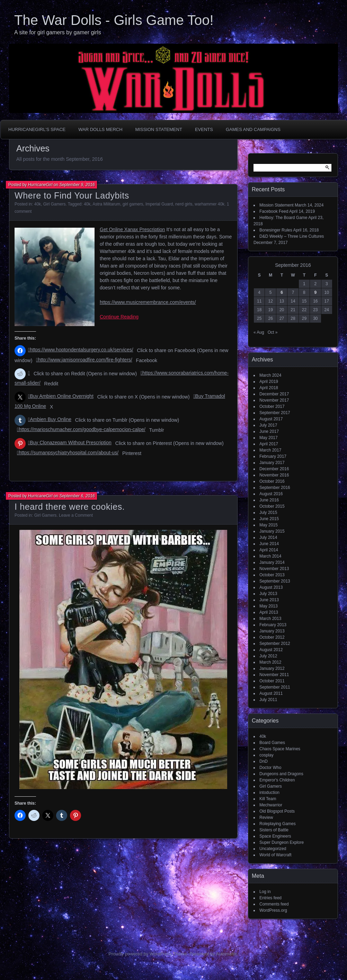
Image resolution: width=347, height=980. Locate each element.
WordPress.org (273, 910)
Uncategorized (273, 849)
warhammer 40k (210, 204)
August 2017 (271, 419)
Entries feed (270, 898)
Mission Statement (159, 129)
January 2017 (272, 463)
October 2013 (272, 575)
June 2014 (269, 544)
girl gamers (133, 204)
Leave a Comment (76, 515)
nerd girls (184, 204)
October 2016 (272, 481)
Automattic (227, 954)
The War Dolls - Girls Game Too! (114, 20)
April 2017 (269, 444)
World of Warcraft (275, 855)
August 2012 (271, 650)
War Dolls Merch (100, 129)
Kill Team (268, 799)
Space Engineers (275, 836)
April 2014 (269, 550)
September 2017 (275, 413)
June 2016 (269, 500)
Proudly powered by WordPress (140, 954)
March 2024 (270, 375)
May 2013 (269, 606)
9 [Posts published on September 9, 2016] (315, 292)
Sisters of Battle (274, 830)
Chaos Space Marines (280, 749)
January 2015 (272, 531)
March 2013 (270, 619)
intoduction (269, 793)
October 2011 (272, 681)
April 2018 (269, 388)
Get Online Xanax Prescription (132, 229)
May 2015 (269, 525)
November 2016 (274, 475)
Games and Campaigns (253, 129)
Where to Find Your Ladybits (72, 195)
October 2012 (272, 637)
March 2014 (270, 556)
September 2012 (275, 644)
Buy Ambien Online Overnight (62, 396)
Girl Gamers (55, 204)
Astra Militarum (106, 204)
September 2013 (275, 581)
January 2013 (272, 631)
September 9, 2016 (77, 185)
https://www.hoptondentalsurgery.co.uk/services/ (82, 350)
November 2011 (274, 675)
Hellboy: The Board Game (283, 218)
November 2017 (274, 400)
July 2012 (268, 656)
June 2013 (269, 600)
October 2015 (272, 506)
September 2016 (275, 488)
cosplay (266, 755)
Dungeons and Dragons (281, 774)
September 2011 (275, 687)
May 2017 (269, 438)
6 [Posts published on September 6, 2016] (282, 292)
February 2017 (273, 456)
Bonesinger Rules (276, 230)
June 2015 (269, 519)
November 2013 (274, 569)
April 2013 (269, 612)
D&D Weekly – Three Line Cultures (292, 236)
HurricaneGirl (40, 185)
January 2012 (272, 668)
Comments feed (274, 904)
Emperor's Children (277, 780)
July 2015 (268, 513)
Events (204, 129)
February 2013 (273, 625)
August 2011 (271, 693)
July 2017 (268, 425)
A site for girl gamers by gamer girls (58, 32)
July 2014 (268, 537)
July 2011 (268, 700)
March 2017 (270, 450)
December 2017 (274, 394)
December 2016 (274, 469)
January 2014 (272, 562)
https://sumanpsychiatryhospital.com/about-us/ (69, 453)
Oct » (273, 332)
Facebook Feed (274, 211)
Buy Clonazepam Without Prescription (71, 443)
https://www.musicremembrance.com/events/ (148, 302)
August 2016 (271, 494)
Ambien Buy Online (51, 419)
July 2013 (268, 594)
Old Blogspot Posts (277, 811)
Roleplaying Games (278, 824)
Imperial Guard (159, 204)
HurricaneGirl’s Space (37, 129)
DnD (264, 761)
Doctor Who (270, 768)
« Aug (259, 332)
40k (38, 204)
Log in (265, 892)
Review (266, 817)
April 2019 (269, 382)
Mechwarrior (271, 805)
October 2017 (272, 406)
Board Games (272, 743)
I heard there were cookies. (70, 507)
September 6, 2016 (77, 496)
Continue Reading (119, 317)
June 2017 (269, 431)
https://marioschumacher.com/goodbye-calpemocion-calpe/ (82, 429)
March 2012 (270, 662)
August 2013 (271, 587)
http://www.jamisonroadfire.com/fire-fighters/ (85, 360)
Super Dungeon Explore (282, 842)
